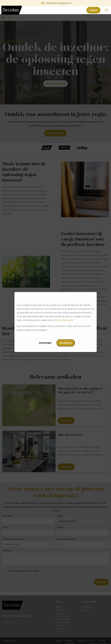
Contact (93, 10)
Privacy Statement (64, 320)
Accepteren (66, 343)
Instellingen (45, 343)
